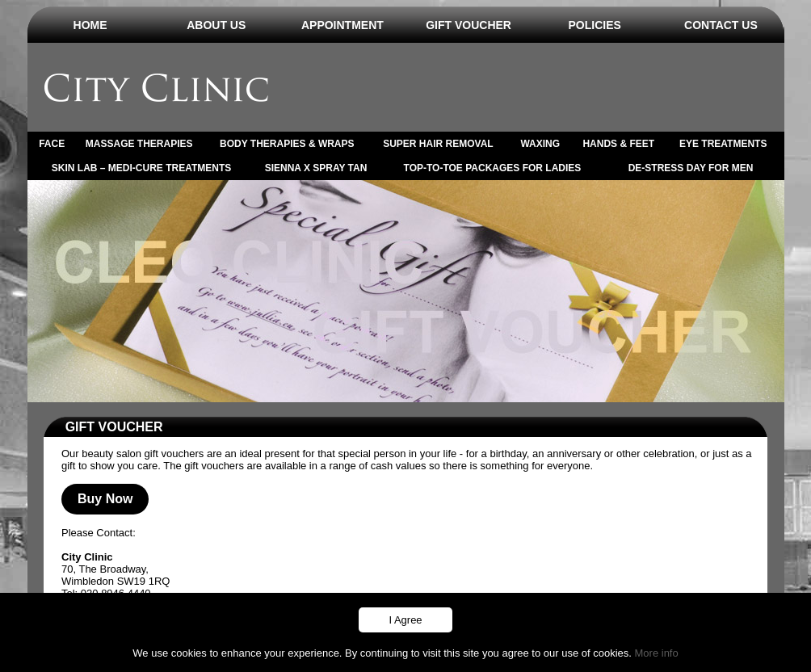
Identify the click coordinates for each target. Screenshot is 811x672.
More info (657, 653)
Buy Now (105, 499)
